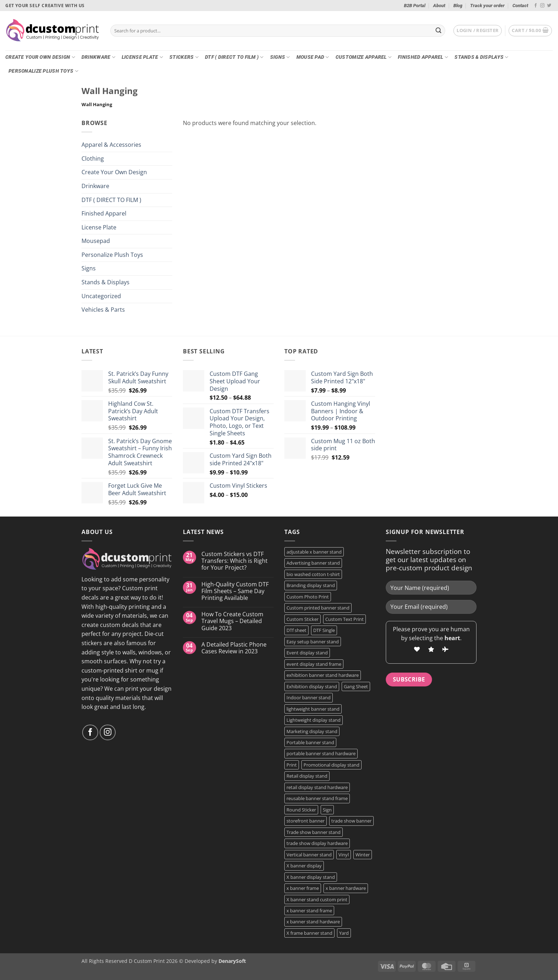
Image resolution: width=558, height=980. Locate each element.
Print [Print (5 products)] (292, 765)
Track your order (487, 6)
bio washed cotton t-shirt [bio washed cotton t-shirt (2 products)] (313, 574)
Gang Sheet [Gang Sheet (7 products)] (356, 686)
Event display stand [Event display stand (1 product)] (307, 653)
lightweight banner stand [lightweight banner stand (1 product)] (313, 709)
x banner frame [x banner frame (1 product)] (303, 888)
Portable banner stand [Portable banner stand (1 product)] (310, 742)
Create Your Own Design (40, 57)
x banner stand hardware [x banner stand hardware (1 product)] (313, 922)
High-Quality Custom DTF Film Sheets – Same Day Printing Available (235, 591)
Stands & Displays (481, 57)
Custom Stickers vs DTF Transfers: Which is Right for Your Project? (235, 561)
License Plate (142, 57)
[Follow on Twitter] (549, 6)
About (439, 6)
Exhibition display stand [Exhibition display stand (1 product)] (312, 686)
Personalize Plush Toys (43, 71)
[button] (478, 31)
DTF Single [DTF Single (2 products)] (324, 630)
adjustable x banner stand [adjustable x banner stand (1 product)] (314, 552)
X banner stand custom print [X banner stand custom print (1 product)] (317, 899)
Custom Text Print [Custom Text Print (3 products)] (344, 619)
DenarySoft (232, 961)
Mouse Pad (313, 57)
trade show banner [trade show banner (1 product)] (351, 821)
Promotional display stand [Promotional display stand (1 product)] (331, 765)
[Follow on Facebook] (536, 6)
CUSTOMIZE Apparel (364, 57)
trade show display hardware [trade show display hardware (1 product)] (317, 843)
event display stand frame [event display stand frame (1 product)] (314, 664)
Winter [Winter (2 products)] (363, 855)
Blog (458, 6)
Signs (280, 57)
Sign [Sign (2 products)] (327, 810)
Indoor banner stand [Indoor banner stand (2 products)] (309, 698)
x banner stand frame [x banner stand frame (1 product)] (309, 911)
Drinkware (98, 57)
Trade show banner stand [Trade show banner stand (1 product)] (314, 832)
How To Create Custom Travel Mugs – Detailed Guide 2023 (232, 621)
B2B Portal (415, 6)
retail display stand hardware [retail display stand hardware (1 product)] (317, 787)
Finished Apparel (423, 57)
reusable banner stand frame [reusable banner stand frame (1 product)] (317, 798)
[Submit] (438, 31)
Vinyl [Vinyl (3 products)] (344, 855)
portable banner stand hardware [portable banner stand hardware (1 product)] (321, 753)
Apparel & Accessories (111, 145)
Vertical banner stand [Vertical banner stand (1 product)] (309, 855)
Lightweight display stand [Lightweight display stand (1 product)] (314, 720)
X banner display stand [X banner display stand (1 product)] (311, 877)
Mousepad (96, 241)
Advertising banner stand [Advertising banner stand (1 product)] (313, 563)
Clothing (93, 159)
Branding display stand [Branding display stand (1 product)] (311, 585)
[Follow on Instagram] (542, 6)
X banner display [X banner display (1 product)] (304, 866)
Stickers (184, 57)
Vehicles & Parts (103, 310)
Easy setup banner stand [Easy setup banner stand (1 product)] (313, 642)
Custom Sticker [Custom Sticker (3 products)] (302, 619)
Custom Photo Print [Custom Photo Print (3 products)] (308, 597)
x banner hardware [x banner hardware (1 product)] (346, 888)
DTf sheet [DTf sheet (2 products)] (296, 630)
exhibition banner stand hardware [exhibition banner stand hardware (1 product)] (323, 675)
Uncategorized (101, 296)
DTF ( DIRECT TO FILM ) (234, 57)
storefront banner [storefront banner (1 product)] (306, 821)
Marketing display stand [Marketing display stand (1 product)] (312, 731)
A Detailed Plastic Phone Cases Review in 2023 (234, 648)
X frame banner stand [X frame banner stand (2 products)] (309, 933)
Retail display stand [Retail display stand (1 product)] (307, 776)
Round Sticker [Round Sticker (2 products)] (301, 810)
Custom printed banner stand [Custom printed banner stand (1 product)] (318, 608)
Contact (520, 6)
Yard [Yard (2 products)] (344, 933)
